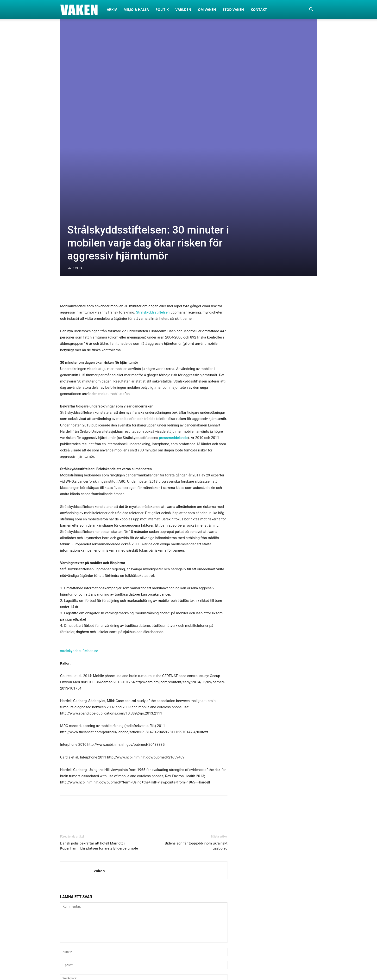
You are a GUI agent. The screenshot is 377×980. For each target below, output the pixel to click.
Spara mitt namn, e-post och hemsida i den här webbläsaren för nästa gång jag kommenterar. (135, 849)
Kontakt (259, 9)
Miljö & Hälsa (136, 9)
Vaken (99, 729)
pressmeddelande (173, 296)
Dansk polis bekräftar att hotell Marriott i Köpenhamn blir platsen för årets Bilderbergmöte (99, 705)
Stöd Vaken (233, 9)
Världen (183, 9)
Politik (162, 9)
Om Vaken (207, 9)
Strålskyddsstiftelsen (153, 171)
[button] (311, 10)
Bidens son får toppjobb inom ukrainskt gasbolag (196, 705)
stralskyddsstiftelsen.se (79, 510)
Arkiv (112, 9)
